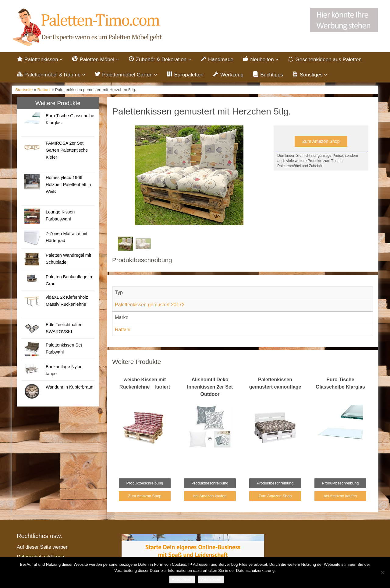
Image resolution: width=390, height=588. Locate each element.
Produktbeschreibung (145, 483)
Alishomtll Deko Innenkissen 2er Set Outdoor (210, 387)
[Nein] (382, 572)
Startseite (24, 90)
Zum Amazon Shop (321, 141)
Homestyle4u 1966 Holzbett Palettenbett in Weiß (68, 185)
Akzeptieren (182, 579)
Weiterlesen (211, 579)
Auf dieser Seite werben (43, 547)
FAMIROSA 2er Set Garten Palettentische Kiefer (67, 150)
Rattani (44, 90)
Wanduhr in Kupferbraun (69, 387)
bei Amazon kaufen (210, 496)
